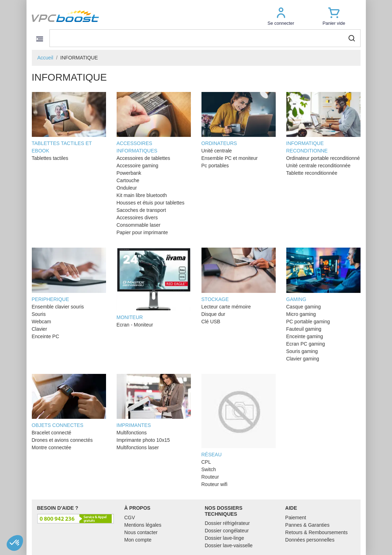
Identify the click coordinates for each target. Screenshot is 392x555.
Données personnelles (310, 540)
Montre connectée (52, 447)
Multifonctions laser (138, 447)
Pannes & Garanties (307, 525)
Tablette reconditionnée (312, 173)
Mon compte (138, 540)
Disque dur (213, 314)
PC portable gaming (308, 322)
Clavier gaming (303, 359)
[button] (281, 16)
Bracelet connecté (52, 433)
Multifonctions (132, 433)
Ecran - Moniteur (135, 325)
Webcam (42, 322)
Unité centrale (217, 151)
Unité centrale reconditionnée (318, 166)
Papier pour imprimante (142, 232)
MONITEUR (154, 284)
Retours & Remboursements (317, 532)
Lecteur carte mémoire (226, 307)
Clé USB (211, 322)
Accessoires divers (137, 218)
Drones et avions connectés (62, 440)
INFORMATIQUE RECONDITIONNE (323, 123)
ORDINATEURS (239, 119)
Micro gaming (301, 314)
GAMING (323, 275)
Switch (209, 469)
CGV (130, 518)
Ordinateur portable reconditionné (323, 158)
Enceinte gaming (305, 336)
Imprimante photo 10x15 (143, 440)
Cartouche (128, 180)
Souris (39, 314)
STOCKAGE (239, 275)
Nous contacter (141, 532)
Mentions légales (143, 525)
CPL (206, 462)
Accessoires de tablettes (144, 158)
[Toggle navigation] (40, 39)
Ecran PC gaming (306, 344)
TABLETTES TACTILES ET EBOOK (69, 123)
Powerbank (129, 173)
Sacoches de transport (141, 210)
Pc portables (215, 166)
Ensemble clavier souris (58, 307)
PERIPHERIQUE (69, 275)
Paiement (296, 518)
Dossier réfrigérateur (227, 523)
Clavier (40, 329)
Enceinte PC (46, 336)
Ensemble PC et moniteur (230, 158)
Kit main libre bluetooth (142, 195)
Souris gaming (302, 351)
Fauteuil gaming (304, 329)
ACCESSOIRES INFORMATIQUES (154, 123)
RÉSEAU (239, 416)
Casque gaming (304, 307)
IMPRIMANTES (154, 401)
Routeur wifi (215, 484)
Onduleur (127, 188)
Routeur (210, 477)
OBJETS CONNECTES (69, 401)
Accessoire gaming (138, 166)
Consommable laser (139, 225)
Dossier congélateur (227, 531)
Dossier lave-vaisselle (229, 545)
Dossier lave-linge (224, 538)
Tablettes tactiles (50, 158)
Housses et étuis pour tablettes (151, 203)
